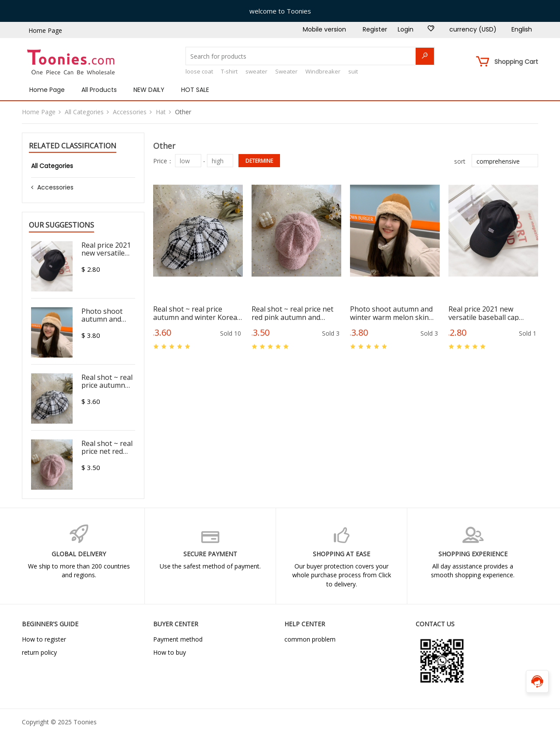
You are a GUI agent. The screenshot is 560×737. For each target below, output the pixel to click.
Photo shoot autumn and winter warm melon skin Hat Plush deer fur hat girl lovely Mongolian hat (393, 313)
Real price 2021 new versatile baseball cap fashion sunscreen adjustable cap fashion (485, 313)
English (522, 29)
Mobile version (324, 29)
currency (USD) (473, 29)
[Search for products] (310, 56)
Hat (161, 112)
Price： (163, 161)
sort (460, 161)
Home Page (45, 30)
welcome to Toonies (280, 11)
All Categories (84, 112)
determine (259, 161)
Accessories (130, 112)
